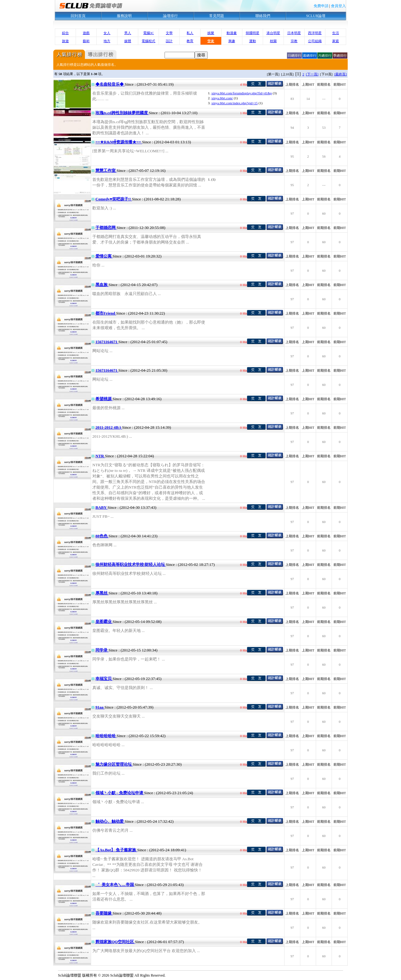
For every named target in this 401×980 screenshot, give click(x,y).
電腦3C (149, 33)
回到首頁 (78, 16)
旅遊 (65, 41)
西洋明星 (315, 33)
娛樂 (211, 33)
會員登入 (338, 6)
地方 (107, 41)
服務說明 (124, 16)
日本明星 (294, 33)
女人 (107, 33)
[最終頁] (341, 74)
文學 (169, 33)
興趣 (232, 41)
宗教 (294, 41)
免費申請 (321, 6)
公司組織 (315, 41)
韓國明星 (253, 33)
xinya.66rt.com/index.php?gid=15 (234, 103)
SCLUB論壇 (316, 16)
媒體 (128, 41)
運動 (253, 41)
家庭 (336, 41)
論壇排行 (170, 16)
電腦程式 (148, 41)
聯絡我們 (263, 16)
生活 (336, 33)
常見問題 (217, 16)
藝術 (86, 41)
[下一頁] (312, 74)
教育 (190, 41)
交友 (211, 41)
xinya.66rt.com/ (222, 98)
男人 (128, 33)
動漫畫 (232, 33)
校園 (273, 41)
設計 (169, 41)
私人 (190, 33)
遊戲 (86, 33)
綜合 (65, 33)
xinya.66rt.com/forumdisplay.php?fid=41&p (242, 93)
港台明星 (273, 33)
